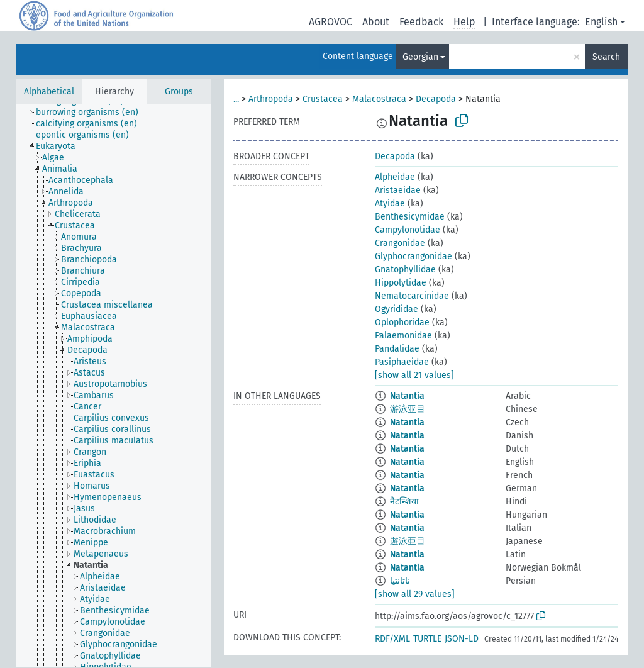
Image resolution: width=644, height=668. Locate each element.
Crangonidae (400, 243)
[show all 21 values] (414, 375)
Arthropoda (271, 99)
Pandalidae (397, 349)
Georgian (420, 57)
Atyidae (390, 203)
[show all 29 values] (415, 594)
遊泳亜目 (408, 541)
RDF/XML (392, 639)
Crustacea (323, 99)
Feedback (421, 22)
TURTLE (427, 639)
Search (606, 57)
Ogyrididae (397, 309)
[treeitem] (92, 113)
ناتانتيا (400, 581)
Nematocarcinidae (412, 296)
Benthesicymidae (410, 217)
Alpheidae (395, 177)
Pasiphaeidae (402, 362)
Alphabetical (49, 92)
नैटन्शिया (404, 502)
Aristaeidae (398, 190)
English (601, 22)
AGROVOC (330, 22)
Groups (179, 92)
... (236, 99)
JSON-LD (462, 639)
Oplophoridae (402, 322)
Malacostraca (379, 99)
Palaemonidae (403, 336)
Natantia (407, 396)
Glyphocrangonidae (414, 256)
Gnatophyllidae (405, 270)
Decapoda (436, 99)
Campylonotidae (408, 230)
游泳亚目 (408, 409)
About (376, 22)
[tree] (114, 386)
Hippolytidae (401, 283)
